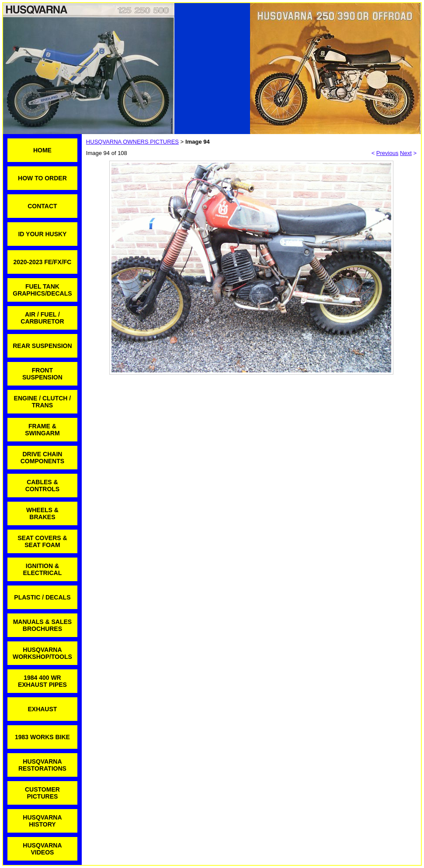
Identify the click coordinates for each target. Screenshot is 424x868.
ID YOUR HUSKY (42, 234)
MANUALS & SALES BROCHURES (43, 625)
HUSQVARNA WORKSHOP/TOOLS (42, 653)
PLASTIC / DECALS (42, 597)
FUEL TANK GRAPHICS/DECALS (42, 290)
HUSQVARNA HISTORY (42, 821)
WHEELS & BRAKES (42, 513)
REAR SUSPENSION (42, 346)
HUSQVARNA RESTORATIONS (42, 765)
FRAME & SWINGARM (42, 430)
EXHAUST (42, 709)
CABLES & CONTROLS (43, 486)
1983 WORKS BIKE (42, 737)
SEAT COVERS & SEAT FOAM (42, 541)
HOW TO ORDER (42, 178)
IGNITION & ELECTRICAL (43, 569)
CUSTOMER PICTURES (42, 793)
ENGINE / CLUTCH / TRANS (43, 402)
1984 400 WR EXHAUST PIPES (42, 681)
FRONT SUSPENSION (42, 374)
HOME (42, 150)
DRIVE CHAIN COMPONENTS (42, 458)
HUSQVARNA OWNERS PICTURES (132, 142)
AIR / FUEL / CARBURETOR (42, 318)
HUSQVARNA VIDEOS (42, 849)
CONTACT (42, 206)
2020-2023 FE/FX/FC (42, 262)
